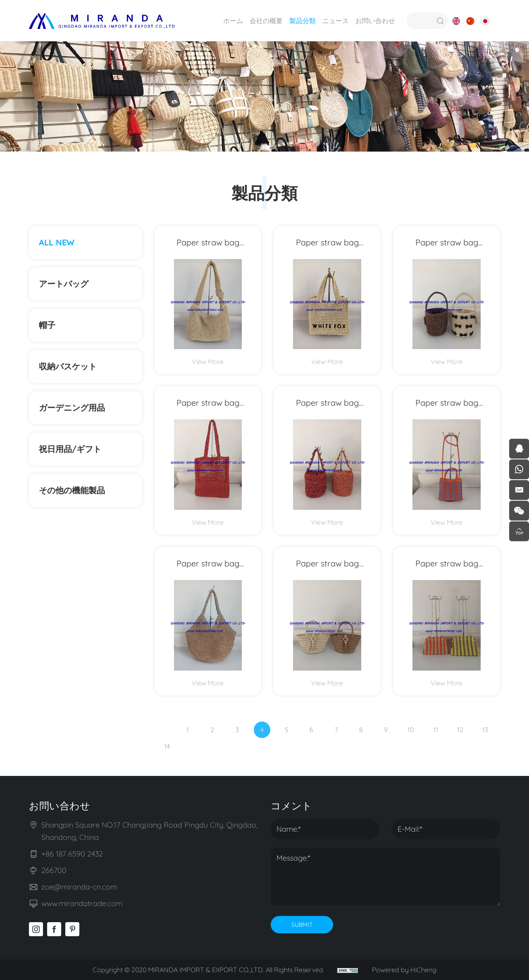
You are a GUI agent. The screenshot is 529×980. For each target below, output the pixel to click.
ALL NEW (57, 242)
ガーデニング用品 (72, 408)
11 (436, 742)
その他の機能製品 (76, 490)
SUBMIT (302, 925)
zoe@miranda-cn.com (79, 887)
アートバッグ (64, 284)
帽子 (47, 325)
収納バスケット (68, 366)
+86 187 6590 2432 (72, 854)
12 (460, 742)
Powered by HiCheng (404, 970)
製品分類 (303, 21)
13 (485, 742)
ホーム (233, 21)
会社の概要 (266, 21)
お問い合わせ (375, 21)
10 (411, 742)
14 (167, 759)
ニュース (336, 21)
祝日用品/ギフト (70, 449)
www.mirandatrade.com (82, 903)
